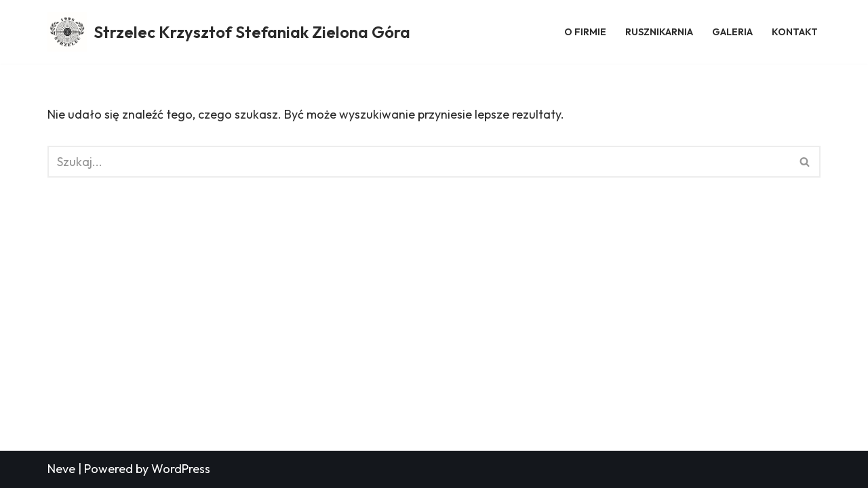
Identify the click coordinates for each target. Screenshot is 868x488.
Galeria (732, 32)
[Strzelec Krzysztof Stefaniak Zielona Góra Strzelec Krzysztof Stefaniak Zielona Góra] (229, 32)
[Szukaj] (419, 162)
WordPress (181, 469)
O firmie (585, 32)
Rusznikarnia (659, 32)
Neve (61, 469)
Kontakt (795, 32)
